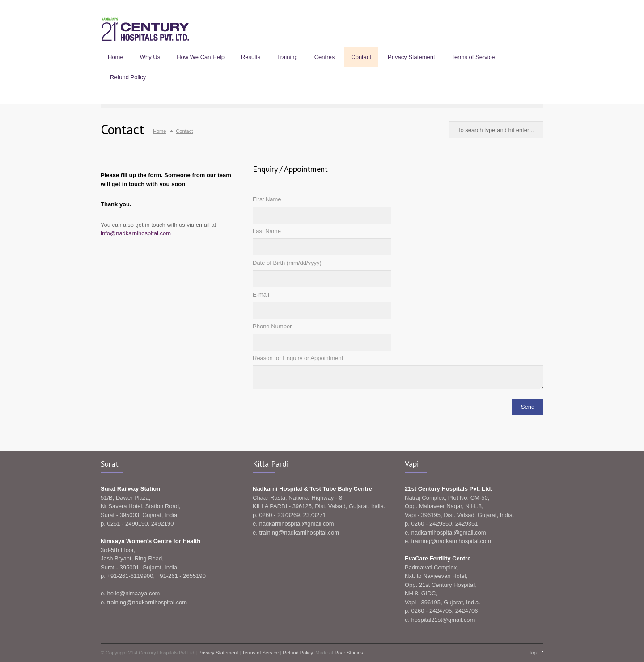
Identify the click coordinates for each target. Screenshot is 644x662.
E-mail (261, 295)
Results (251, 57)
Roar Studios (349, 653)
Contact (361, 57)
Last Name (267, 231)
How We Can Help (201, 57)
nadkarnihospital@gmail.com (296, 524)
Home (116, 57)
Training (287, 57)
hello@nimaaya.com (133, 593)
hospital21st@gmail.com (443, 620)
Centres (325, 57)
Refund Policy (128, 77)
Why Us (150, 57)
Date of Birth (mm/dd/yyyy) (287, 263)
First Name (267, 199)
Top (533, 653)
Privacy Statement (411, 57)
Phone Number (272, 326)
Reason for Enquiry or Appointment (298, 358)
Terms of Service (473, 57)
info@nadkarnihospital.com (136, 233)
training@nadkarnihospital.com (147, 602)
